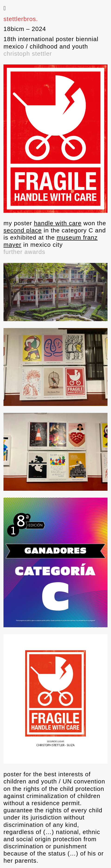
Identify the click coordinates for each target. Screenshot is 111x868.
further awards (24, 252)
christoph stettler (28, 54)
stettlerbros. (21, 19)
